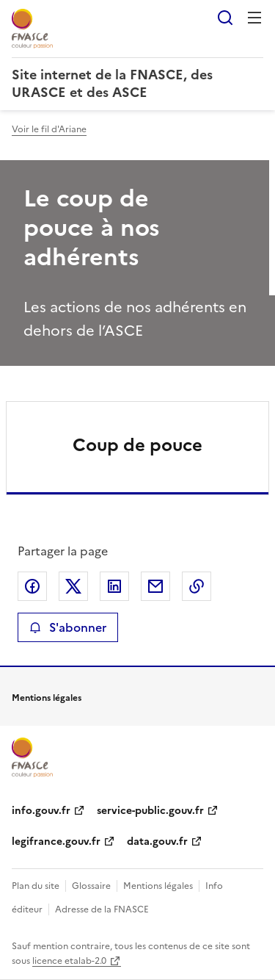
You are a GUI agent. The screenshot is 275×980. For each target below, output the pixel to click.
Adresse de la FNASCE (102, 909)
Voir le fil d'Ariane (49, 129)
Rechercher (225, 18)
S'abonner (68, 627)
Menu (254, 18)
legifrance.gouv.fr (56, 842)
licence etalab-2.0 (69, 961)
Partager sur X (73, 586)
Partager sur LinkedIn (114, 586)
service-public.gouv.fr (150, 811)
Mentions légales (158, 886)
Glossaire (91, 886)
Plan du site (36, 886)
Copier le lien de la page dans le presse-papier (197, 586)
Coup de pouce (137, 445)
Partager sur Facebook (32, 586)
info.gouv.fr (41, 811)
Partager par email (155, 586)
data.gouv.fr (157, 842)
